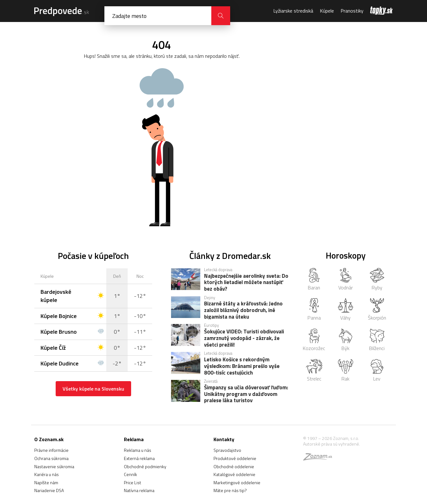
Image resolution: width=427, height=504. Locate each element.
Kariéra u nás (47, 474)
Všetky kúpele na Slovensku (93, 389)
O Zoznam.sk (49, 439)
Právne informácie (51, 450)
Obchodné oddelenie (234, 466)
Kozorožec (314, 340)
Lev (377, 371)
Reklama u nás (138, 450)
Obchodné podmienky (145, 466)
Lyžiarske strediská (293, 11)
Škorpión (377, 310)
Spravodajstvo (227, 450)
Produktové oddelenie (235, 458)
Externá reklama (139, 458)
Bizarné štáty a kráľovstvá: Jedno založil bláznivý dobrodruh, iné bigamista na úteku (243, 310)
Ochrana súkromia (51, 458)
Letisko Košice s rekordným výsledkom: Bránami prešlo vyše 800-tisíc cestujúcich (242, 366)
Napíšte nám (46, 482)
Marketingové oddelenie (237, 482)
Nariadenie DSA (49, 490)
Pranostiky (352, 11)
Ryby (377, 280)
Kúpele (327, 11)
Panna (314, 310)
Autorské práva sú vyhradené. (332, 444)
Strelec (314, 371)
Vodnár (346, 280)
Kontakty (224, 439)
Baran (314, 280)
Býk (346, 340)
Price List (133, 482)
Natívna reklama (139, 490)
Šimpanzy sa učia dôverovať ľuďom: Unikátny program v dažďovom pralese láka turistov (246, 394)
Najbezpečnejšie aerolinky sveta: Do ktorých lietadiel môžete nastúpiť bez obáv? (246, 282)
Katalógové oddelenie (234, 474)
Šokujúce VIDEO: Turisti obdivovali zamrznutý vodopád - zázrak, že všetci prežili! (244, 338)
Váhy (346, 310)
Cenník (130, 474)
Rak (346, 371)
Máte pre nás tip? (230, 490)
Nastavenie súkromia (54, 466)
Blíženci (377, 340)
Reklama (134, 439)
